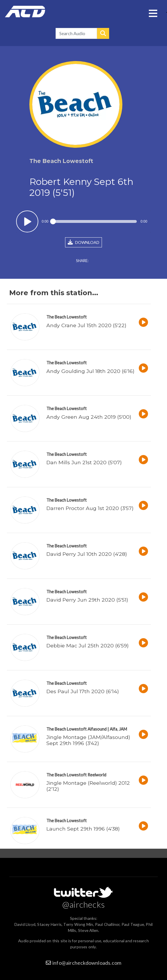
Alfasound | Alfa (102, 729)
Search (103, 33)
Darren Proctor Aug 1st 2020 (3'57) (90, 508)
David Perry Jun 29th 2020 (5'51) (87, 600)
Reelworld (97, 775)
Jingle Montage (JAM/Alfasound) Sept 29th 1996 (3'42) (88, 740)
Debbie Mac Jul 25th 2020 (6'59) (88, 646)
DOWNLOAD (83, 242)
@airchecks (83, 904)
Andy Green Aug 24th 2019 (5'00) (89, 417)
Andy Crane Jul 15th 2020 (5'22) (86, 325)
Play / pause (27, 222)
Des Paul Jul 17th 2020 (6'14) (83, 691)
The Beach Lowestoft (67, 317)
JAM (123, 729)
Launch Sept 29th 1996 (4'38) (83, 829)
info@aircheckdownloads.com (87, 963)
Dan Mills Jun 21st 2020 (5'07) (84, 462)
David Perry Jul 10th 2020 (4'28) (87, 554)
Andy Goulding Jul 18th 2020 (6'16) (90, 371)
